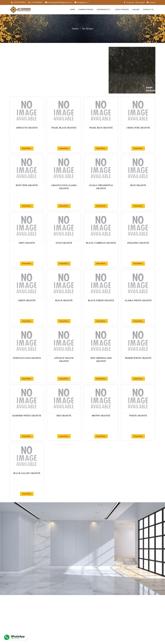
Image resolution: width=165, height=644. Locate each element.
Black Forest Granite (101, 300)
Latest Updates (122, 9)
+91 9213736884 (18, 2)
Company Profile (86, 9)
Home (72, 9)
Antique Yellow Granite (64, 360)
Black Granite (64, 300)
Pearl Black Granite (64, 128)
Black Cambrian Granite (101, 243)
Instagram (140, 2)
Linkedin (151, 2)
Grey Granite (27, 243)
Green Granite (27, 300)
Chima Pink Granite (138, 128)
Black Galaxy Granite (27, 473)
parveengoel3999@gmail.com (58, 2)
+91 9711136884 (35, 2)
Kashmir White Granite (27, 416)
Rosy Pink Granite (27, 185)
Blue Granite (138, 185)
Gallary (136, 9)
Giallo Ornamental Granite (101, 187)
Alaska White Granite (138, 300)
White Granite (138, 416)
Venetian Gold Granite (27, 358)
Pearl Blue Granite (101, 128)
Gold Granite (64, 243)
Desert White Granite (138, 358)
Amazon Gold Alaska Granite (64, 187)
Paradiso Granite (138, 243)
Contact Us (148, 9)
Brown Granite (101, 416)
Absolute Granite (27, 128)
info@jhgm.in (81, 2)
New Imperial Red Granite (101, 360)
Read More (27, 148)
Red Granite (64, 416)
